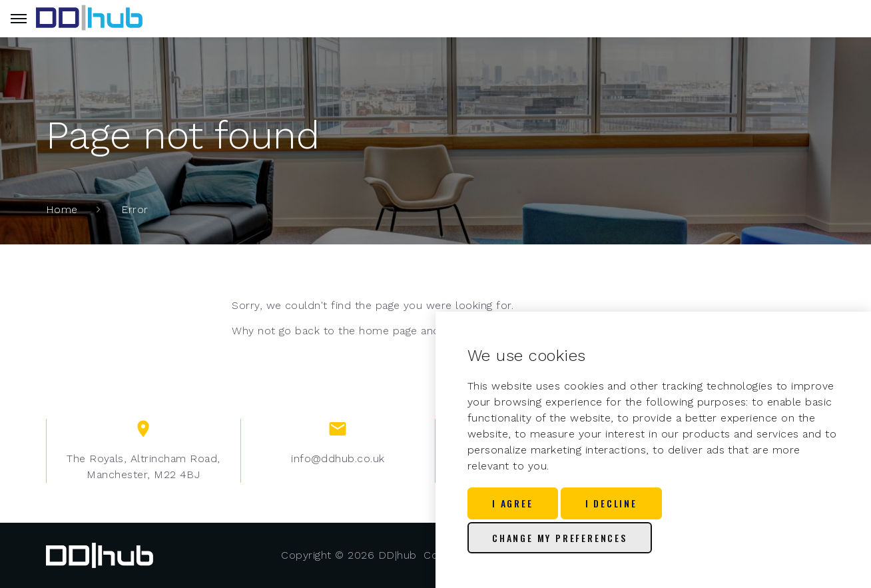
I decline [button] (611, 503)
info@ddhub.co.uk (338, 458)
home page (388, 331)
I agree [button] (513, 503)
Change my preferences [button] (560, 538)
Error (135, 209)
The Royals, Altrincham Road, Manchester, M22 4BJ (143, 466)
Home (62, 209)
